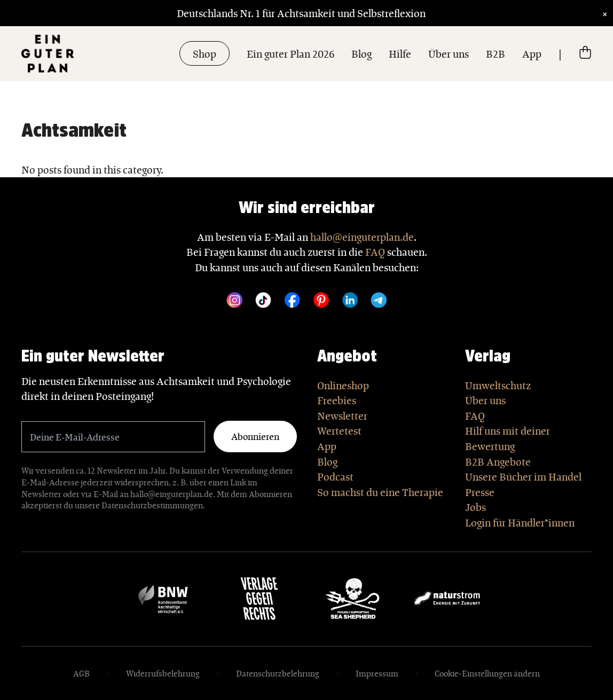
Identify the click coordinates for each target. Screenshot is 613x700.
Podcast (335, 476)
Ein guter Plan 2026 (290, 53)
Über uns (449, 53)
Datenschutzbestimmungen (152, 505)
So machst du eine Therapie (380, 492)
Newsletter (342, 415)
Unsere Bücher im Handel (523, 476)
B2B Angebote (498, 461)
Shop (205, 53)
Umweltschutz (498, 385)
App (532, 53)
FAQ (375, 251)
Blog (361, 53)
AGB (81, 674)
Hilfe (400, 53)
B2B (496, 53)
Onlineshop (343, 385)
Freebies (337, 400)
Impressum (377, 674)
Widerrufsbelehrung (163, 674)
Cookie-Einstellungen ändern (487, 674)
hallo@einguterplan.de (362, 237)
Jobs (476, 507)
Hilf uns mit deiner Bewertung (508, 438)
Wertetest (339, 430)
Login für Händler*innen (520, 522)
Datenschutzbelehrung (278, 674)
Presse (480, 492)
